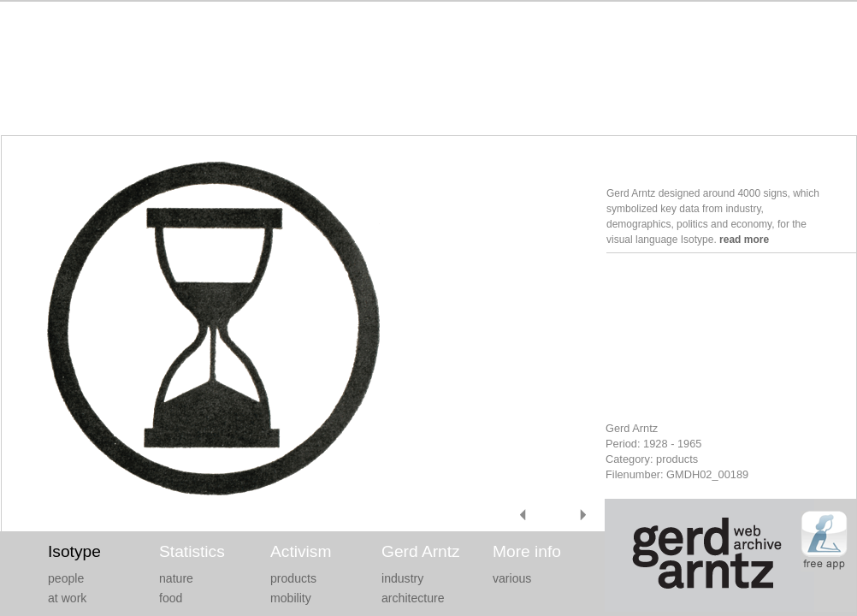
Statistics (192, 551)
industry (402, 578)
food (171, 598)
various (512, 578)
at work (67, 598)
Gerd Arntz (421, 551)
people (66, 578)
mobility (291, 598)
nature (176, 578)
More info (527, 551)
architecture (413, 598)
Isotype (74, 551)
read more (744, 240)
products (293, 578)
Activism (301, 551)
